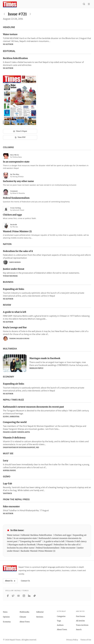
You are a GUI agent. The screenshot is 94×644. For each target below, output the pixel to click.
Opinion (6, 617)
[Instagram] (24, 596)
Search (79, 629)
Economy (7, 622)
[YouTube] (18, 596)
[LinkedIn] (29, 596)
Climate (23, 617)
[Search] (84, 4)
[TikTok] (35, 596)
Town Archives (82, 625)
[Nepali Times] (10, 568)
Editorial (40, 612)
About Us (10, 581)
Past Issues (81, 616)
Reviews (40, 617)
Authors (60, 625)
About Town (25, 622)
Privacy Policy (72, 640)
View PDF (20, 137)
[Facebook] (8, 596)
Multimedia (24, 612)
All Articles (80, 621)
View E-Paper (20, 131)
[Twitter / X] (13, 596)
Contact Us (25, 581)
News (5, 612)
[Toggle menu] (89, 4)
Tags (59, 621)
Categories (61, 616)
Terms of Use (86, 640)
